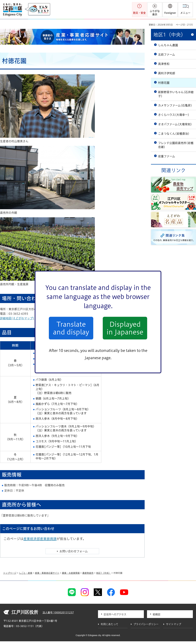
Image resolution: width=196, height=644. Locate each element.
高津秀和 (164, 64)
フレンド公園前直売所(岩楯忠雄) (176, 145)
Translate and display (71, 328)
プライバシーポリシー (146, 624)
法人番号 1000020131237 (58, 612)
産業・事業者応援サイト (47, 573)
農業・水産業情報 (71, 573)
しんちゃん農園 (168, 45)
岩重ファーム (167, 156)
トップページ (10, 573)
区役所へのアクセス (115, 614)
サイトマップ (174, 624)
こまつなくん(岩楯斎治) (174, 134)
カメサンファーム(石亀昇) (175, 105)
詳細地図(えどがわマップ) (19, 318)
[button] (170, 10)
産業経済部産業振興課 (40, 539)
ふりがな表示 (155, 13)
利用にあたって (109, 624)
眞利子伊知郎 (167, 73)
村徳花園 (164, 83)
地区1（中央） (170, 35)
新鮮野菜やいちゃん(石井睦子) (176, 94)
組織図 (156, 614)
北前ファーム (167, 55)
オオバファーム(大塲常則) (175, 124)
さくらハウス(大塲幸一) (174, 115)
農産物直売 (88, 573)
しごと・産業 (26, 573)
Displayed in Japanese (125, 328)
